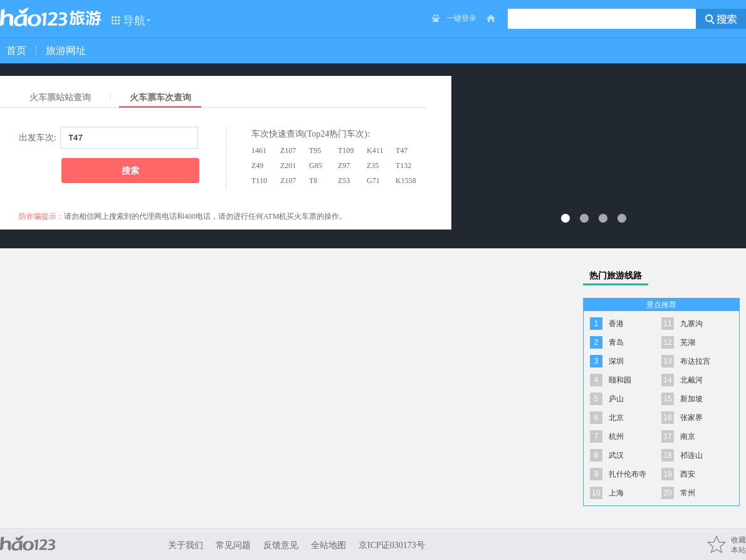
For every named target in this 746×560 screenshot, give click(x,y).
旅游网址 (66, 50)
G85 (316, 166)
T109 (346, 151)
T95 (315, 151)
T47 (402, 151)
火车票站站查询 (60, 98)
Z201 (288, 166)
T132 (403, 166)
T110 (259, 181)
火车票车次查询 (160, 98)
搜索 (130, 171)
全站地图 (328, 545)
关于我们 (186, 545)
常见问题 (233, 545)
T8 (313, 181)
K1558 (406, 181)
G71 (373, 181)
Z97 (344, 166)
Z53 (344, 181)
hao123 (34, 17)
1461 (259, 151)
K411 (375, 151)
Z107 (288, 151)
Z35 (373, 166)
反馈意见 (281, 545)
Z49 (257, 166)
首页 (16, 50)
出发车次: (38, 138)
